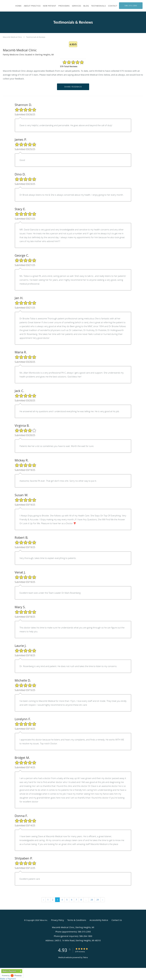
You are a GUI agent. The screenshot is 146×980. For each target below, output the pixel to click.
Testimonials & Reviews (36, 37)
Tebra (85, 957)
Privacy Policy (57, 920)
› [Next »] (103, 900)
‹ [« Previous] (43, 900)
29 (98, 900)
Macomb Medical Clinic (12, 37)
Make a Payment (9, 971)
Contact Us (117, 920)
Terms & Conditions (77, 920)
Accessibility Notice (99, 920)
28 (92, 900)
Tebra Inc (43, 920)
